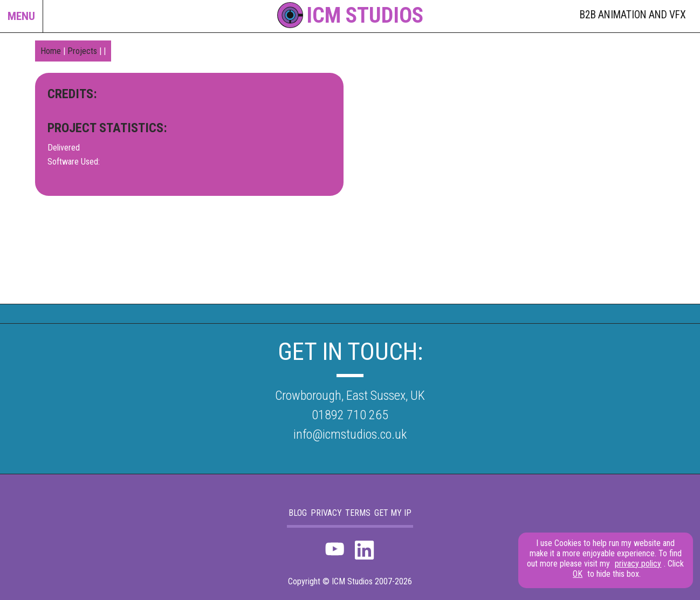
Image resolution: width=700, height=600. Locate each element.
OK (578, 574)
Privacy (326, 513)
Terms (358, 513)
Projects (82, 51)
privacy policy (638, 564)
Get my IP (393, 513)
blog (298, 513)
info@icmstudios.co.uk (350, 434)
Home (51, 51)
